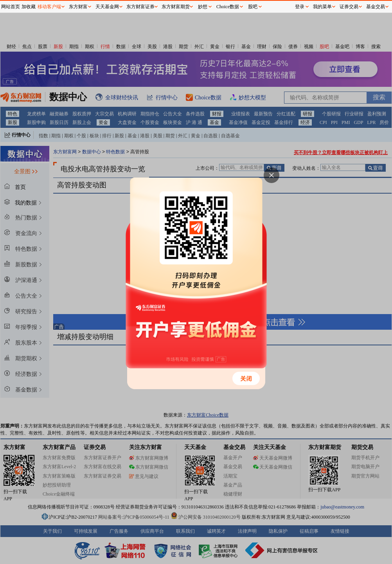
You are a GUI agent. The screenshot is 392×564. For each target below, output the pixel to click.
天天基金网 (107, 7)
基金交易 (376, 7)
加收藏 (29, 7)
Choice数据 (228, 7)
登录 (300, 7)
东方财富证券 (140, 7)
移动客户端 (49, 7)
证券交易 (349, 7)
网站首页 (11, 7)
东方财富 (78, 7)
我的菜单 (322, 7)
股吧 (253, 7)
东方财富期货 (176, 7)
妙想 (203, 7)
